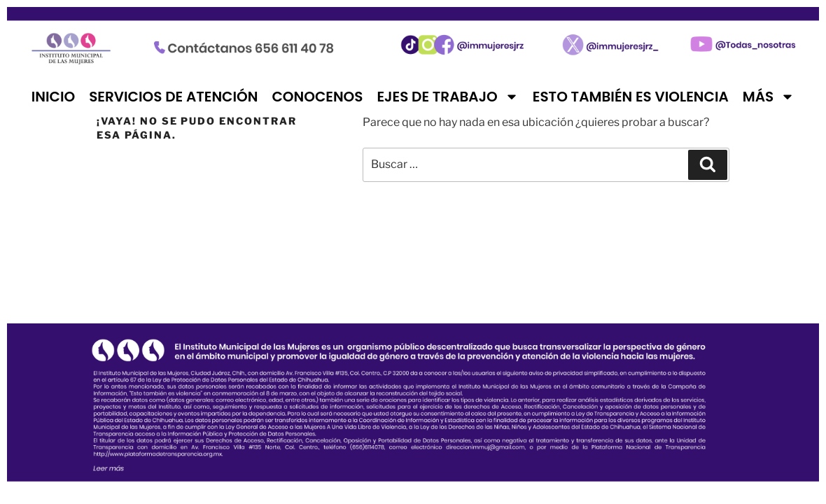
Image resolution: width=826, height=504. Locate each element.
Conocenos (317, 97)
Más (769, 97)
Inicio (53, 97)
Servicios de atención (173, 97)
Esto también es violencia (631, 97)
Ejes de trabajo (447, 97)
